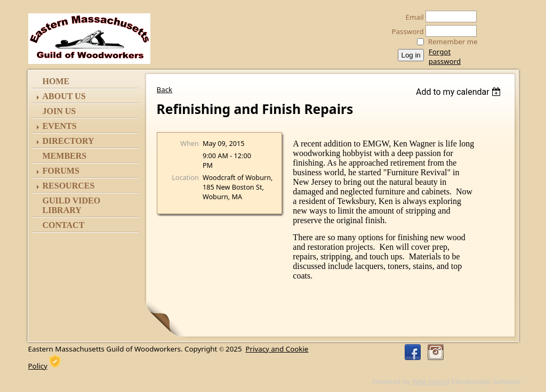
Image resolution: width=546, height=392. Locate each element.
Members (65, 156)
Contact (64, 225)
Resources (69, 186)
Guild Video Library (72, 205)
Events (60, 126)
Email (412, 17)
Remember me (453, 42)
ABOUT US (64, 96)
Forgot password (445, 56)
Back (165, 89)
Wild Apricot (431, 382)
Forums (61, 171)
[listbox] (460, 92)
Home (56, 81)
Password (405, 31)
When (190, 143)
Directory (69, 141)
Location (185, 177)
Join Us (59, 111)
